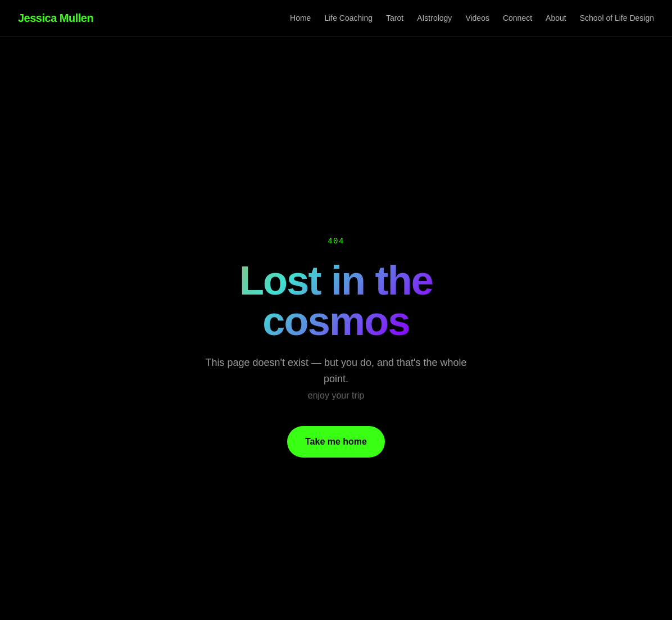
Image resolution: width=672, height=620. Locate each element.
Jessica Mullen (56, 18)
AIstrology (434, 18)
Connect (517, 18)
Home (300, 18)
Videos (477, 18)
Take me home (336, 442)
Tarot (395, 18)
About (556, 18)
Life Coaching (348, 18)
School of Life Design (617, 18)
